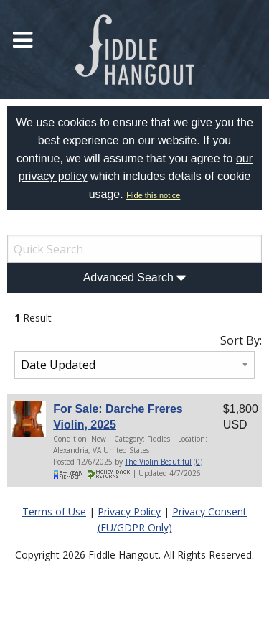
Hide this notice (153, 195)
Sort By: (241, 340)
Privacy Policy (129, 512)
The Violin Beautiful (158, 462)
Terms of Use (54, 512)
